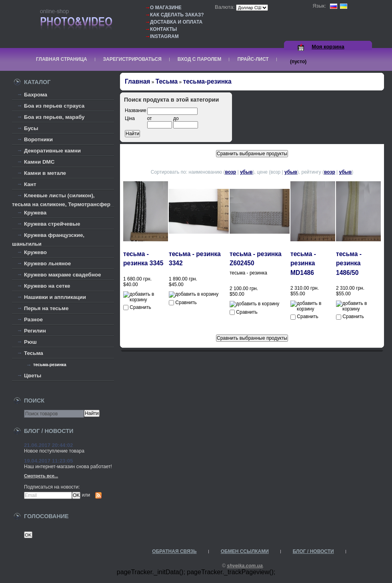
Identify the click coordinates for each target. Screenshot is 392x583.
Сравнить (140, 307)
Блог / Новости (313, 551)
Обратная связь (174, 551)
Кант (30, 184)
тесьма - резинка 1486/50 (349, 263)
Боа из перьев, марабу (54, 117)
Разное (33, 320)
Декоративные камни (52, 151)
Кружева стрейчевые (52, 224)
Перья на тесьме (46, 308)
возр (230, 172)
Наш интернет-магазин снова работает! (68, 467)
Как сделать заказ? (177, 15)
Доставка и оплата (176, 22)
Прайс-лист (253, 59)
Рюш (30, 342)
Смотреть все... (41, 476)
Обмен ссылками (245, 551)
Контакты (163, 29)
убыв (246, 172)
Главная (137, 81)
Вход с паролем (200, 59)
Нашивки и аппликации (55, 297)
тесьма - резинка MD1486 (303, 263)
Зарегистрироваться (132, 59)
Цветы (33, 376)
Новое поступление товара (54, 451)
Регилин (35, 331)
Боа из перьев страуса (54, 106)
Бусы (31, 128)
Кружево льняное (47, 263)
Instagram (164, 36)
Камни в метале (45, 173)
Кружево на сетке (47, 286)
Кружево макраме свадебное (62, 275)
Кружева (35, 213)
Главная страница (62, 59)
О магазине (166, 8)
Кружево (35, 252)
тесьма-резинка (50, 365)
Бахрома (36, 95)
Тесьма (34, 353)
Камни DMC (39, 162)
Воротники (38, 139)
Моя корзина (328, 47)
